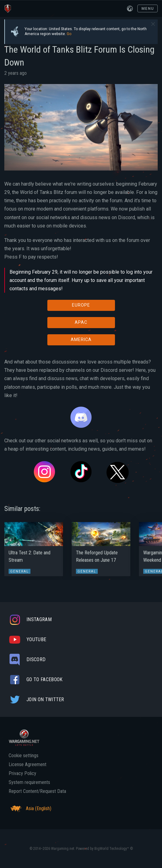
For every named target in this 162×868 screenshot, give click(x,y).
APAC (81, 322)
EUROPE (81, 305)
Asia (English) (30, 809)
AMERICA (81, 340)
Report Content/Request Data (37, 791)
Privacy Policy (22, 774)
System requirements (29, 782)
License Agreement (28, 765)
